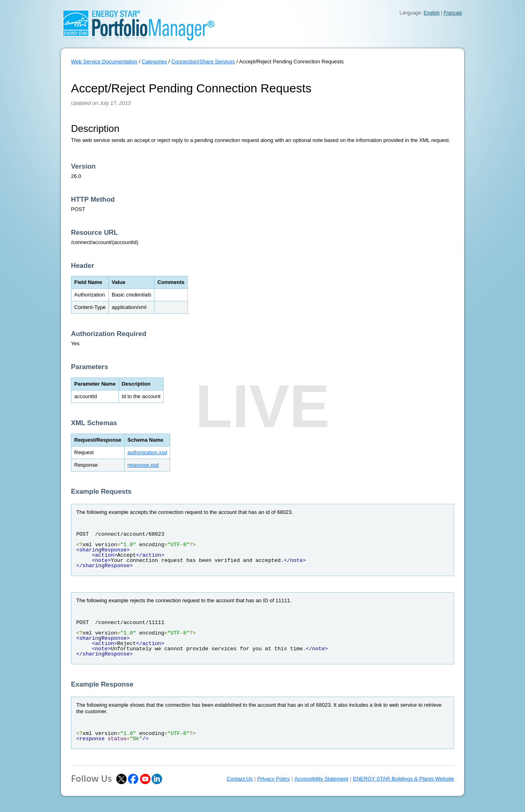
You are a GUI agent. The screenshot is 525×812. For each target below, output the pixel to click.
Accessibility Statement (321, 779)
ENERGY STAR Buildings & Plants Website (403, 779)
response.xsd (143, 465)
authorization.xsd (147, 452)
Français (453, 13)
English (432, 13)
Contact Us (240, 779)
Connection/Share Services (203, 62)
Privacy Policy (274, 779)
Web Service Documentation (104, 62)
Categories (154, 62)
